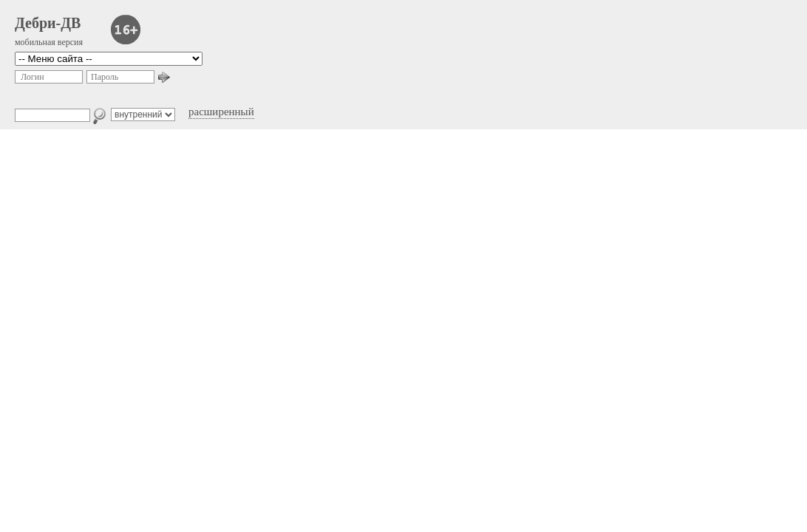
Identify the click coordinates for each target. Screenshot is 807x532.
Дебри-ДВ (48, 23)
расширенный (221, 112)
